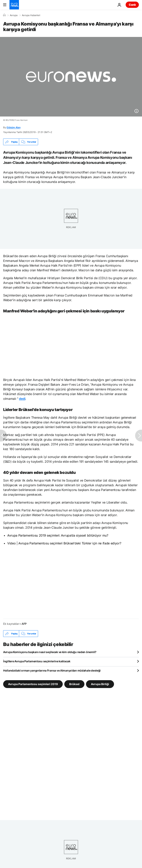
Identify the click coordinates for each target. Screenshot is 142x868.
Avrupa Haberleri (31, 15)
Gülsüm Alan (13, 127)
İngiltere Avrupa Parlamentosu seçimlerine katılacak (37, 661)
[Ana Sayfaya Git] (14, 5)
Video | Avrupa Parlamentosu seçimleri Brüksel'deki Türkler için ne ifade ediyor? (64, 543)
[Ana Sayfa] (4, 15)
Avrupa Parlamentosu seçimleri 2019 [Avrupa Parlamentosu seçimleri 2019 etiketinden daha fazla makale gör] (33, 684)
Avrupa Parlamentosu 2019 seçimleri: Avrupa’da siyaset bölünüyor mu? (58, 535)
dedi (22, 399)
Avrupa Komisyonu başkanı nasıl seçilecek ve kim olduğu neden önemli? (50, 652)
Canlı (132, 5)
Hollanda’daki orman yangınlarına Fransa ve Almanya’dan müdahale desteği (52, 670)
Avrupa (14, 15)
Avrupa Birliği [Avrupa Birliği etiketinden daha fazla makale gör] (100, 684)
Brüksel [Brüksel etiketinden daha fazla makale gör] (74, 684)
